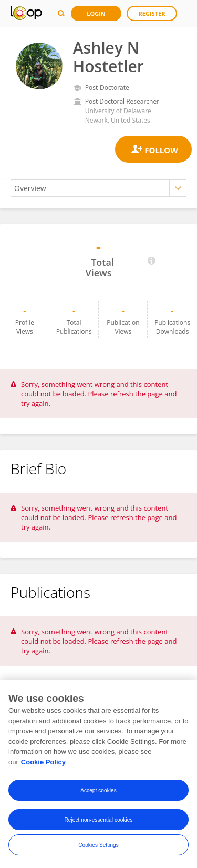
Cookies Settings (98, 846)
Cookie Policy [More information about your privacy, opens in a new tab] (43, 763)
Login (96, 13)
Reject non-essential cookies (98, 820)
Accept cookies (98, 791)
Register (152, 13)
